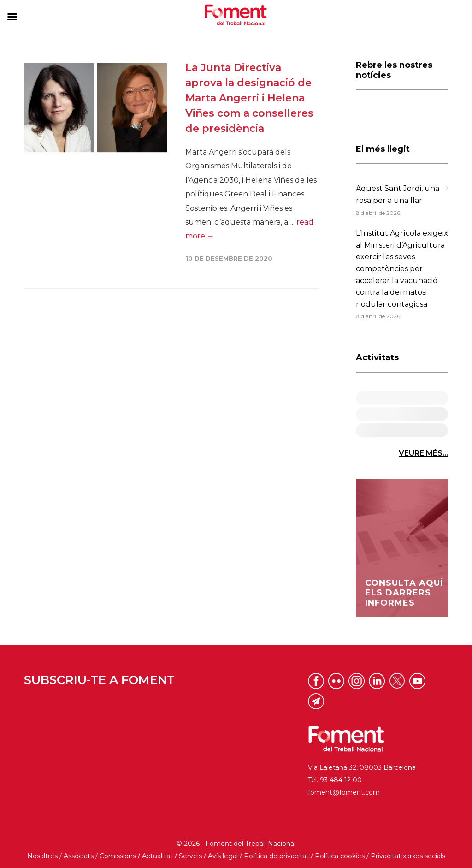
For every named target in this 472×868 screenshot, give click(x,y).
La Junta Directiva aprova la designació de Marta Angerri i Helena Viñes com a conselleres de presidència (249, 98)
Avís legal (223, 856)
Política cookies (340, 856)
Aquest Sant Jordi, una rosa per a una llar (398, 194)
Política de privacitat (276, 856)
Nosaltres (42, 856)
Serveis (190, 856)
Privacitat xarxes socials (408, 856)
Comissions (118, 856)
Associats (79, 856)
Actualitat (157, 856)
